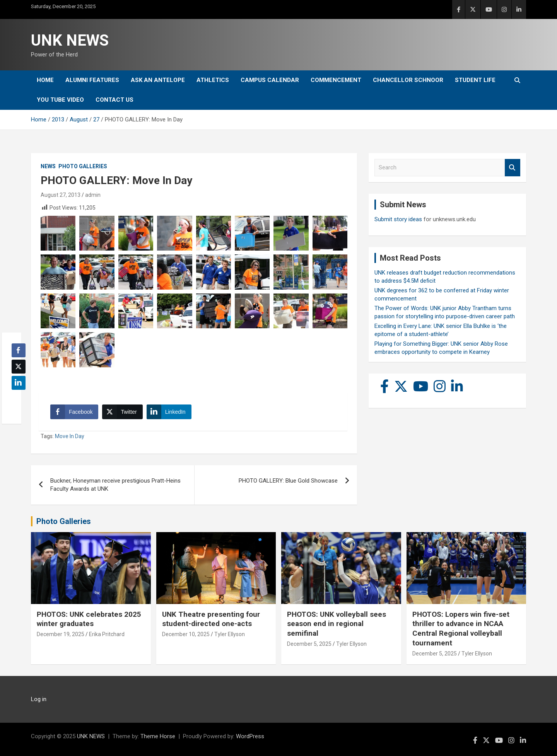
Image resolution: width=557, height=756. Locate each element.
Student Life (475, 80)
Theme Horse (158, 736)
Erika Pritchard (107, 634)
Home (45, 80)
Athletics (213, 80)
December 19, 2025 (61, 634)
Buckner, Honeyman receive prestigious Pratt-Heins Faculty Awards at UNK (115, 485)
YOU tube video (60, 100)
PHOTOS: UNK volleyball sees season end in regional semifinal (337, 624)
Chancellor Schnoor (408, 80)
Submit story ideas (398, 219)
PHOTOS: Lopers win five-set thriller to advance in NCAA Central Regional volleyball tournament (461, 629)
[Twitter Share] (122, 412)
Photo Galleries (83, 166)
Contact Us (114, 100)
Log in (39, 699)
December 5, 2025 (309, 644)
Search (513, 168)
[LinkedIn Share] (169, 412)
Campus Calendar (270, 80)
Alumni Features (92, 80)
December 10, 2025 (186, 634)
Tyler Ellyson (230, 634)
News (48, 166)
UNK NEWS (70, 40)
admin (93, 195)
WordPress (250, 736)
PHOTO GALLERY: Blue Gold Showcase (288, 481)
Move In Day (70, 436)
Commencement (336, 80)
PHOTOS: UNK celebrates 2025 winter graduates (89, 619)
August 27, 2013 (61, 195)
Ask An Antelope (158, 80)
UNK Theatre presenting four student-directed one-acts (211, 619)
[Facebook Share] (74, 412)
